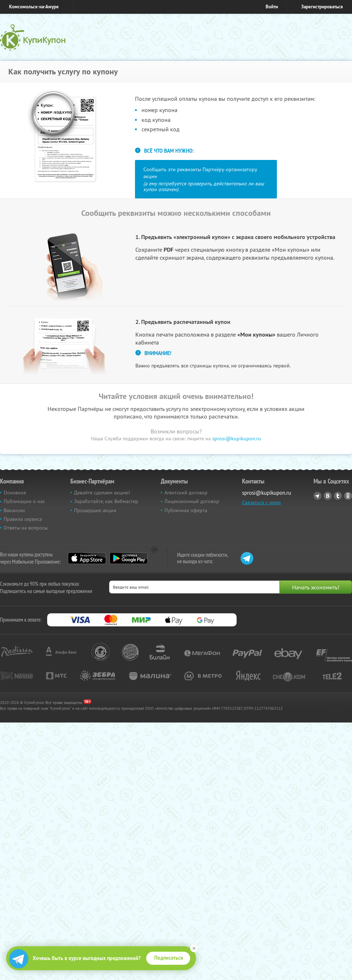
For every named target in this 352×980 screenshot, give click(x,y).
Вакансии (14, 510)
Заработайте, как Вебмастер (106, 501)
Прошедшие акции (95, 510)
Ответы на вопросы (26, 528)
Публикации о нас (24, 501)
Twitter (338, 496)
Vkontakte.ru (328, 496)
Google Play (129, 558)
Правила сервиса (23, 519)
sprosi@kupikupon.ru (237, 438)
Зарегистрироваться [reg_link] (322, 7)
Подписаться (169, 958)
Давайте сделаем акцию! (102, 493)
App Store (87, 558)
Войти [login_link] (272, 7)
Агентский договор (186, 493)
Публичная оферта (186, 510)
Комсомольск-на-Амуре (34, 7)
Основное (15, 493)
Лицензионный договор (192, 501)
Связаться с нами (261, 502)
